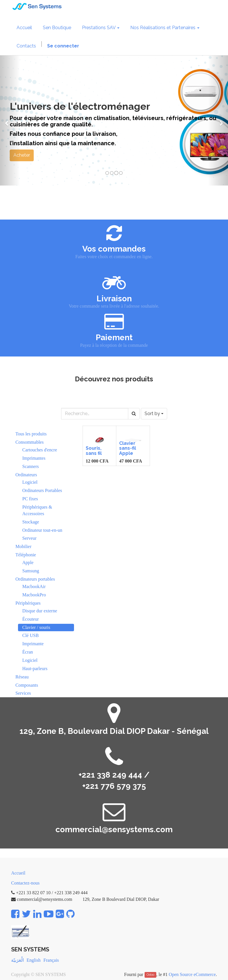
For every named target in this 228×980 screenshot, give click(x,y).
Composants (27, 685)
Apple (28, 562)
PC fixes (30, 499)
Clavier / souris (36, 627)
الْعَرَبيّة (17, 960)
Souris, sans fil (94, 451)
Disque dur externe (40, 611)
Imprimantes (34, 458)
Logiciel (30, 482)
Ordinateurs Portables (42, 490)
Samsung (31, 571)
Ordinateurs (26, 475)
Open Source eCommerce (192, 974)
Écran (28, 652)
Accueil (18, 873)
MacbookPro (34, 595)
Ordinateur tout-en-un (42, 530)
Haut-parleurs (35, 669)
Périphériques (28, 603)
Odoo (150, 975)
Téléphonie (26, 555)
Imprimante (33, 644)
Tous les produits (31, 434)
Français (51, 960)
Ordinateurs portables (35, 579)
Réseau (22, 677)
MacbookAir (34, 586)
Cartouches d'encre (40, 450)
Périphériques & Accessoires (37, 510)
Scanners (31, 466)
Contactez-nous (25, 883)
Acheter (22, 155)
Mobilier (23, 546)
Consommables (30, 442)
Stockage (31, 522)
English (34, 960)
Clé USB (30, 635)
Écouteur (31, 619)
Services (23, 693)
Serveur (29, 538)
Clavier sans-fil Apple (128, 448)
